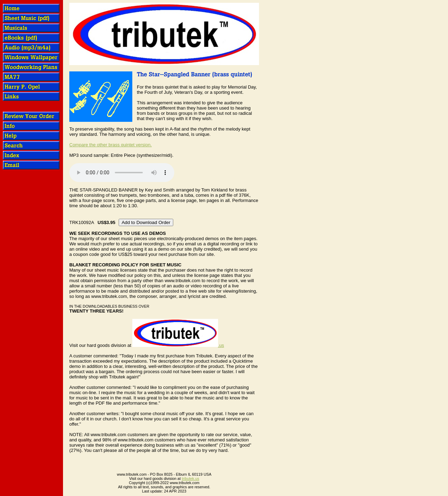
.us (178, 345)
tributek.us (190, 478)
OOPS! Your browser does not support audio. (122, 173)
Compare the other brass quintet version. (111, 145)
